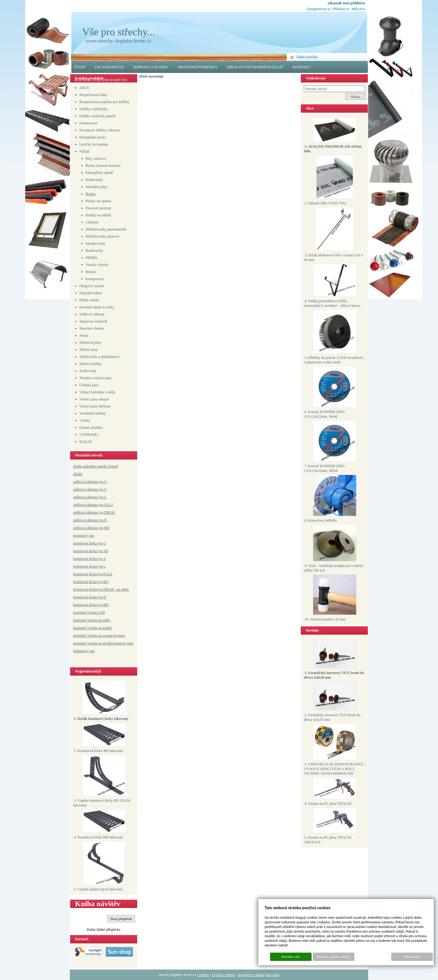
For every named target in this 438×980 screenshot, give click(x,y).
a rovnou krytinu (113, 636)
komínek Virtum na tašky (92, 620)
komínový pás (84, 536)
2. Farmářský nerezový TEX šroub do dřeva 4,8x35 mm (332, 717)
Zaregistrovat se (319, 9)
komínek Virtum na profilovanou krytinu (103, 643)
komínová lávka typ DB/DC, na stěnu (101, 589)
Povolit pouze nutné (333, 957)
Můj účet (358, 9)
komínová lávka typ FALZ (93, 574)
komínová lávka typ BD (91, 605)
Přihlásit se (341, 9)
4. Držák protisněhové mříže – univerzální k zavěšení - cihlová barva (332, 303)
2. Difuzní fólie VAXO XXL (326, 203)
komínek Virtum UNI (89, 612)
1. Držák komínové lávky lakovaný (101, 719)
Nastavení (412, 957)
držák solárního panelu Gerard (96, 466)
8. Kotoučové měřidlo (321, 520)
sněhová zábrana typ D (90, 520)
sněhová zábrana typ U (90, 482)
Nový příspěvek (121, 919)
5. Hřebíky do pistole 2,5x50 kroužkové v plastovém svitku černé (334, 360)
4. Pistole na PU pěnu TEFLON (328, 804)
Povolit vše (291, 957)
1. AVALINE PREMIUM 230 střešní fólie (333, 149)
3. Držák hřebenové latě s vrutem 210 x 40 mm (333, 257)
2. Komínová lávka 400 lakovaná (98, 751)
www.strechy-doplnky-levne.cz (118, 41)
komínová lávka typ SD (91, 551)
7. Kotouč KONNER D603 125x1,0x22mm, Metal (324, 468)
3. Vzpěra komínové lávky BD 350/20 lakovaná (102, 803)
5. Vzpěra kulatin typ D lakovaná (98, 889)
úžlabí (78, 474)
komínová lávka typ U (90, 543)
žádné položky (307, 57)
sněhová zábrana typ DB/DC (94, 512)
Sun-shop (272, 975)
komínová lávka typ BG (91, 582)
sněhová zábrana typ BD (91, 528)
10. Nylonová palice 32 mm (325, 619)
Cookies (203, 975)
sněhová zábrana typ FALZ (93, 505)
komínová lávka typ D (90, 597)
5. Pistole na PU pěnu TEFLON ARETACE (328, 840)
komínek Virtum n (87, 636)
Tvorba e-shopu (223, 975)
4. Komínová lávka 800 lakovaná (98, 837)
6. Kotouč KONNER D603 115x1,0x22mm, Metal (324, 414)
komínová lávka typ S (89, 559)
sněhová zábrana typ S (90, 489)
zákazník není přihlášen (346, 3)
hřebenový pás (84, 651)
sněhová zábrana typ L (90, 497)
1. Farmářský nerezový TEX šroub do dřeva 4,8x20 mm (334, 675)
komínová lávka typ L (90, 566)
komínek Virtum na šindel (92, 628)
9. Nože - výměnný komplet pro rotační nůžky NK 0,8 (333, 568)
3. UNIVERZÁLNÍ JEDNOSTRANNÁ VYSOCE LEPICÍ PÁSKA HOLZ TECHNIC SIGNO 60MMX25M (334, 769)
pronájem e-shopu (251, 975)
